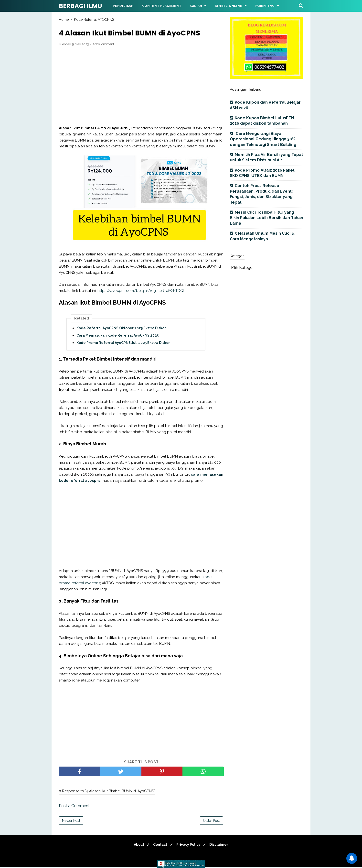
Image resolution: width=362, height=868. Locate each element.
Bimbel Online (228, 6)
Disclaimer (221, 845)
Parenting (265, 6)
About (137, 845)
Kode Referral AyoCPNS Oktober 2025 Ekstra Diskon (122, 329)
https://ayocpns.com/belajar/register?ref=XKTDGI (141, 291)
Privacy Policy (189, 845)
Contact (160, 845)
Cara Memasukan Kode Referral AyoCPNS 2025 (117, 336)
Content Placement (162, 6)
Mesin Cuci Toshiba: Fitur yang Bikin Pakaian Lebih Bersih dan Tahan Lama (266, 218)
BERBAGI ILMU (80, 6)
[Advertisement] (141, 87)
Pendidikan (123, 6)
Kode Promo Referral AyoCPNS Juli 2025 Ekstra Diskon (123, 343)
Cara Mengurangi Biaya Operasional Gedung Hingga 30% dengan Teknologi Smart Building (263, 139)
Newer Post (71, 821)
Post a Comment (74, 807)
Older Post (211, 821)
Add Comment (103, 45)
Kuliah (196, 6)
